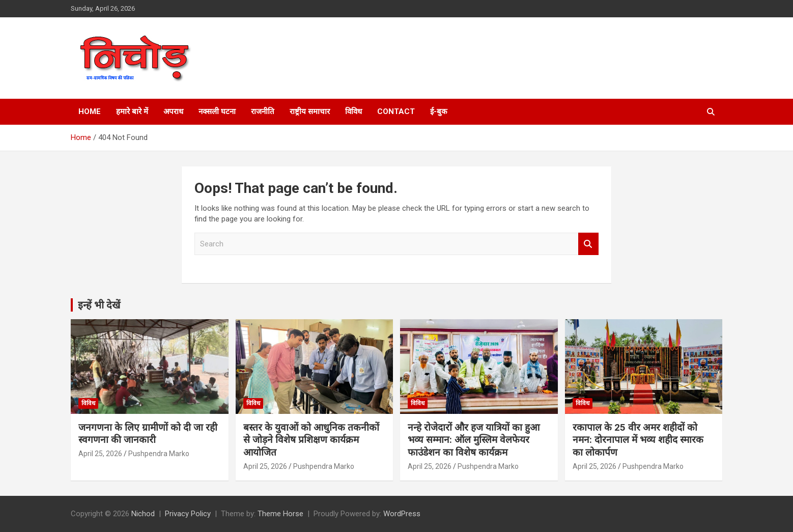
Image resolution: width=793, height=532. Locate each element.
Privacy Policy (188, 514)
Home (90, 111)
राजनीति (263, 111)
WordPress (402, 514)
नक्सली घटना (217, 111)
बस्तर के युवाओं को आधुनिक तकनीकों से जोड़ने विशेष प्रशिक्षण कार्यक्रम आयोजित (311, 440)
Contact (396, 111)
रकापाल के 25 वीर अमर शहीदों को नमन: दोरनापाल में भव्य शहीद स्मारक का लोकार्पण (638, 440)
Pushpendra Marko (159, 454)
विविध (353, 111)
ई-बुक (439, 111)
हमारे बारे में (132, 111)
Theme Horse (280, 514)
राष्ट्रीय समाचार (310, 111)
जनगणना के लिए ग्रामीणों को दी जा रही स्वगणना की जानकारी (148, 434)
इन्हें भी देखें (99, 305)
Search (588, 244)
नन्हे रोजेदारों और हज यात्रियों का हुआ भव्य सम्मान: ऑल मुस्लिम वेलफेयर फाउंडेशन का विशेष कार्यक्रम (474, 440)
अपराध (173, 111)
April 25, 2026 (100, 454)
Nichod (143, 514)
